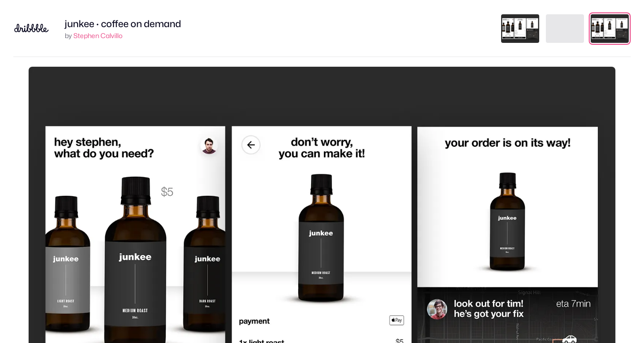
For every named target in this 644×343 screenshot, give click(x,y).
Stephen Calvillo (98, 35)
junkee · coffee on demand (123, 24)
